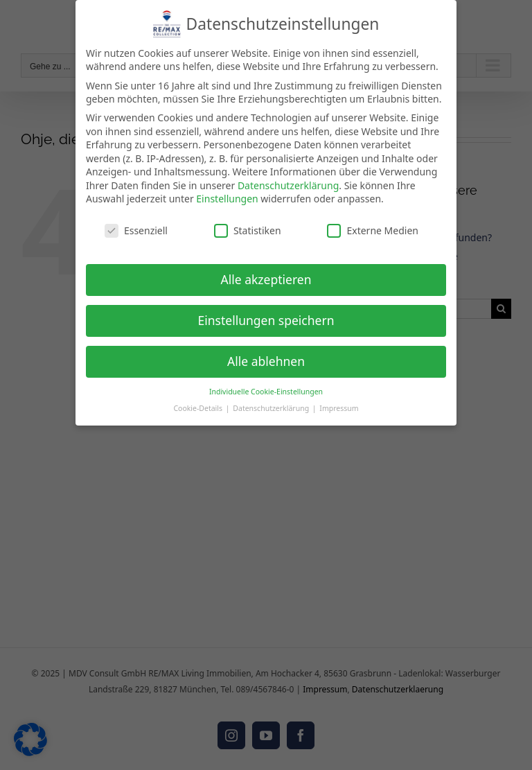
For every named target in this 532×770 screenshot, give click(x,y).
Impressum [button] (339, 408)
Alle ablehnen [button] (266, 361)
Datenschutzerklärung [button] (272, 408)
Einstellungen (227, 199)
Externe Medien (372, 230)
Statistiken (248, 230)
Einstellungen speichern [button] (266, 320)
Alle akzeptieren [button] (266, 279)
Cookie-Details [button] (198, 408)
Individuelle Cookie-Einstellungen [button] (266, 392)
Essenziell (136, 230)
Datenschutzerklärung (288, 185)
